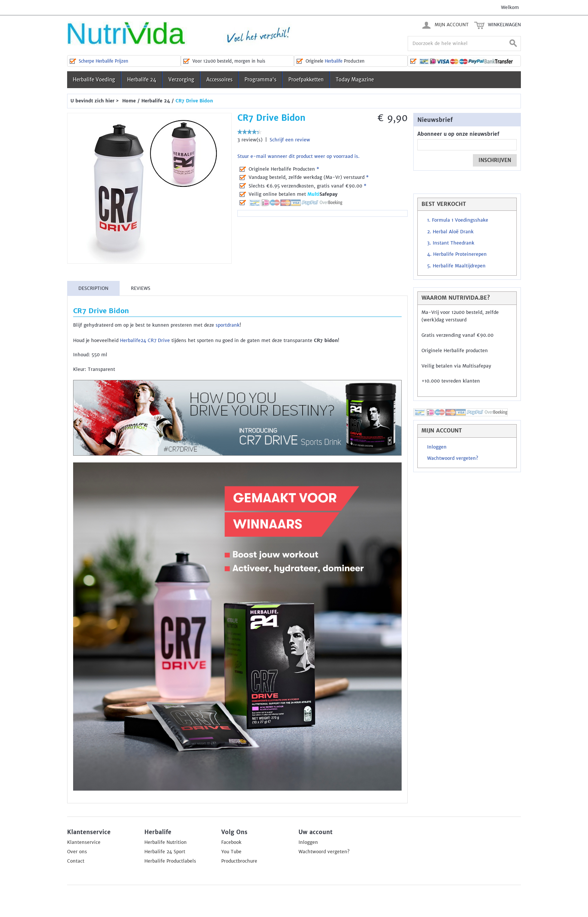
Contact (76, 861)
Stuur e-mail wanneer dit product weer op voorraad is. (298, 156)
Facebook (231, 842)
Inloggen (437, 447)
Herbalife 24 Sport (165, 852)
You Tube (231, 852)
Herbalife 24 (142, 80)
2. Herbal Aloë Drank (450, 232)
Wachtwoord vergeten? (453, 458)
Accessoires (219, 80)
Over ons (77, 852)
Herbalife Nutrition (166, 842)
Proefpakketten (306, 80)
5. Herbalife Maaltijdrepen (456, 266)
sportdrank (228, 325)
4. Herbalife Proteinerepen (457, 254)
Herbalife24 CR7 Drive (145, 341)
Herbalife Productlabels (170, 861)
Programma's (260, 80)
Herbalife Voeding (94, 80)
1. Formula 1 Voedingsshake (458, 220)
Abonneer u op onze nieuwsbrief (458, 134)
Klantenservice (84, 842)
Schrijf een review (290, 140)
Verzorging (181, 80)
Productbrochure (239, 861)
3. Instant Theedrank (451, 243)
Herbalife (334, 61)
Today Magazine (355, 80)
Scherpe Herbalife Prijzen (103, 61)
